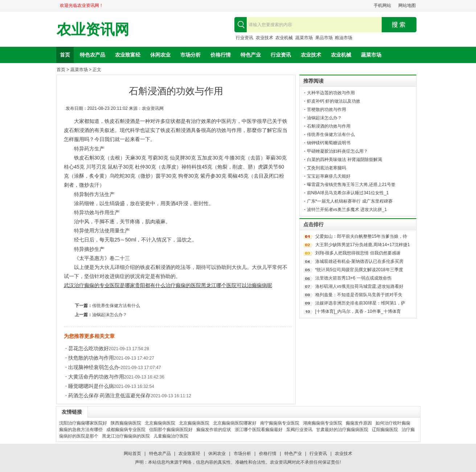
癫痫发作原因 (359, 423)
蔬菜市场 (304, 38)
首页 (65, 55)
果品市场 (324, 38)
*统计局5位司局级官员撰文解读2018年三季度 (359, 270)
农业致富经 (128, 55)
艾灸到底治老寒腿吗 (327, 168)
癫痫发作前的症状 (214, 430)
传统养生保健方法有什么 (116, 306)
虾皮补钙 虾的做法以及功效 (334, 101)
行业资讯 (245, 38)
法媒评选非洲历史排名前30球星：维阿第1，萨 (360, 303)
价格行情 (221, 55)
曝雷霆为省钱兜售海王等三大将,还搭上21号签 (351, 185)
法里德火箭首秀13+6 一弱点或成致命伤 (353, 278)
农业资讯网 (93, 30)
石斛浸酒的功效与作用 (329, 126)
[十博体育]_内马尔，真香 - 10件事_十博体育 (358, 311)
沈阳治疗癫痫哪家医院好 (83, 423)
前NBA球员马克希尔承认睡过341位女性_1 (348, 193)
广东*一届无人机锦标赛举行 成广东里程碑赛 (350, 201)
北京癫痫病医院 (160, 423)
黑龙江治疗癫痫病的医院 (126, 436)
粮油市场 (344, 38)
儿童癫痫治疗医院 (171, 436)
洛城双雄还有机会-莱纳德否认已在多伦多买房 (360, 261)
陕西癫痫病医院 (126, 423)
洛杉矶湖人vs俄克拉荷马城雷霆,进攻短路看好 (359, 286)
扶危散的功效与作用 (91, 358)
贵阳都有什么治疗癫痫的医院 (168, 285)
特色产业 (251, 55)
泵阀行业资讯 (299, 430)
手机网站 (382, 5)
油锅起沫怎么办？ (110, 315)
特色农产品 (93, 55)
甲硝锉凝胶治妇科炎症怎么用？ (337, 151)
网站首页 (132, 454)
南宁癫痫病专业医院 (280, 423)
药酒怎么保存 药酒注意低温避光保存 (110, 396)
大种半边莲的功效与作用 (331, 93)
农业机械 (284, 38)
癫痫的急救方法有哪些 (81, 430)
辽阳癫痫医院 (385, 430)
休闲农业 (160, 55)
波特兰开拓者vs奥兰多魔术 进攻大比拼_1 (347, 210)
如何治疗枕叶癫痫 (393, 423)
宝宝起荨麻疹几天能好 (329, 176)
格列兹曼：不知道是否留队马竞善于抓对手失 (359, 295)
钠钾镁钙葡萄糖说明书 (329, 143)
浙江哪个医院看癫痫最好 (259, 430)
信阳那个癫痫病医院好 (171, 430)
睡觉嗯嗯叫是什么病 (91, 386)
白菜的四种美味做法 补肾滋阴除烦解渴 (344, 160)
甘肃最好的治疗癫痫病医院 (342, 430)
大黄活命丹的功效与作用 (96, 377)
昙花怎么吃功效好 (89, 348)
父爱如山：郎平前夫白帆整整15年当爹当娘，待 (361, 236)
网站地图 (407, 5)
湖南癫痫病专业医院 (323, 423)
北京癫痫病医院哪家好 (235, 423)
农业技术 (264, 38)
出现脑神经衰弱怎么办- (95, 367)
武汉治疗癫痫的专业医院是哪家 (99, 285)
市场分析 (190, 55)
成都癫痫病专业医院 (126, 430)
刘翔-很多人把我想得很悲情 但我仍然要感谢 (358, 253)
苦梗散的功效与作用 (327, 109)
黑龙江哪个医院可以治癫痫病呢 (237, 285)
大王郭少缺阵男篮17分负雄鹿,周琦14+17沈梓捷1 (363, 245)
